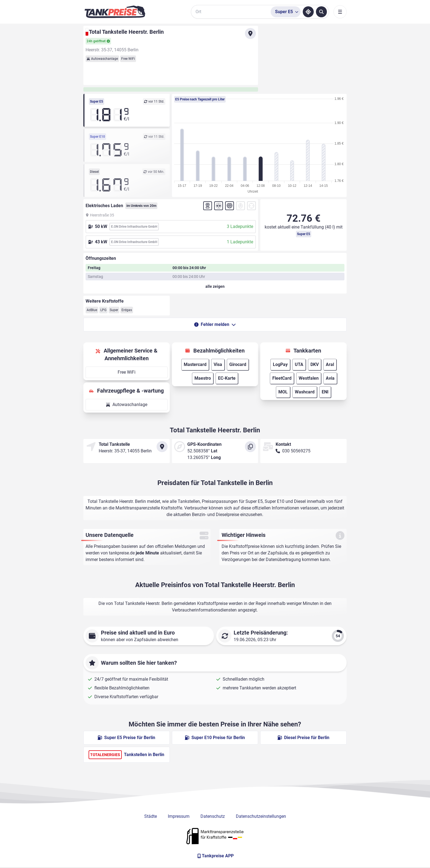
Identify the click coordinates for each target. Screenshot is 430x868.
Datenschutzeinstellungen (261, 816)
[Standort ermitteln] (308, 12)
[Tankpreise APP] (215, 856)
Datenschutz (213, 816)
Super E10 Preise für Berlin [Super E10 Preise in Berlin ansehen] (215, 738)
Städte (151, 816)
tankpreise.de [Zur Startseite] (122, 553)
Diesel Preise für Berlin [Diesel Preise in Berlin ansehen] (303, 738)
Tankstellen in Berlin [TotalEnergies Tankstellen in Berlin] (126, 755)
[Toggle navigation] (340, 12)
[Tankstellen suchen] (321, 12)
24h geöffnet (98, 41)
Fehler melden (215, 324)
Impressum (179, 816)
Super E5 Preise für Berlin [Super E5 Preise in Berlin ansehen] (126, 738)
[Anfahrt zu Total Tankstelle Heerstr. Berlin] (250, 33)
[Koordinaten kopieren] (250, 447)
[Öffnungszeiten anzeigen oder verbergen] (215, 286)
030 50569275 (296, 451)
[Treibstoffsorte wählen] (286, 12)
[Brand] (115, 12)
